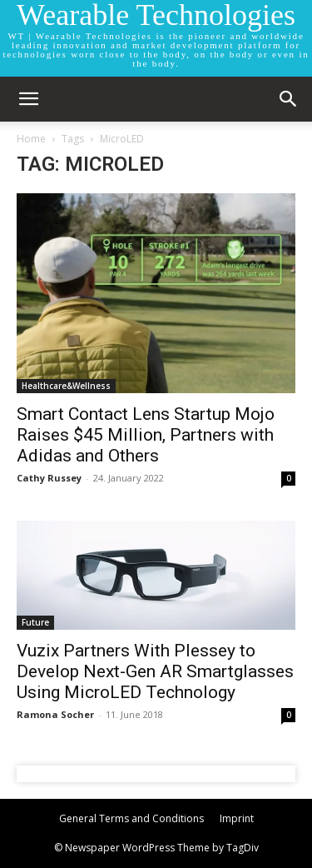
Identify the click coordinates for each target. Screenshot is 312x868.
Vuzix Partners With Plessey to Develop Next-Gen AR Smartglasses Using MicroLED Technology (155, 671)
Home (31, 139)
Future (35, 622)
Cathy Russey (49, 478)
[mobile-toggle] (28, 99)
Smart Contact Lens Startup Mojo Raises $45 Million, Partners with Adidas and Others (146, 435)
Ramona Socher (55, 714)
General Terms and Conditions (131, 818)
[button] (289, 99)
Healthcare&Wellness (66, 386)
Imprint (237, 818)
